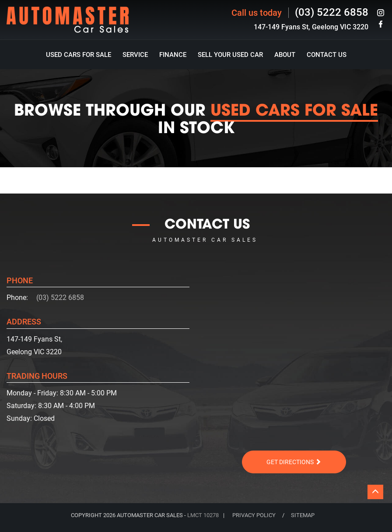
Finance (173, 55)
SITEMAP (303, 515)
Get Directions (294, 462)
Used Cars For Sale (79, 55)
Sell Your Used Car (230, 55)
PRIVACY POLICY (254, 515)
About (285, 55)
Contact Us (327, 55)
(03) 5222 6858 (332, 12)
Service (135, 55)
